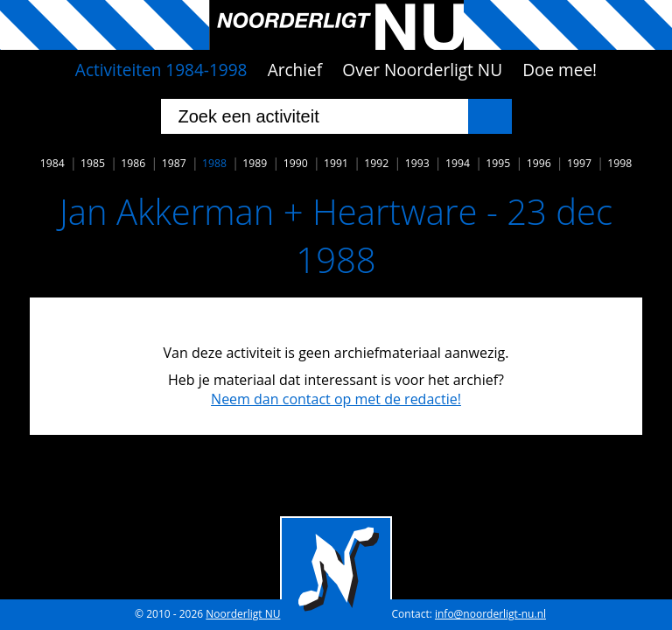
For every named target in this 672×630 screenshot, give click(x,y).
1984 (52, 163)
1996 (539, 163)
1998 (619, 163)
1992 (376, 163)
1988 (214, 163)
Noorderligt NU (243, 614)
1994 (458, 163)
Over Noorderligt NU (422, 70)
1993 (417, 163)
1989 (255, 163)
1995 (498, 163)
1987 (174, 163)
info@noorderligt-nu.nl (490, 614)
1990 (296, 163)
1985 (93, 163)
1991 (336, 163)
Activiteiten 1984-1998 (161, 70)
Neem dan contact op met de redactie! (336, 399)
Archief (295, 70)
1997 (579, 163)
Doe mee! (560, 70)
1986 (133, 163)
